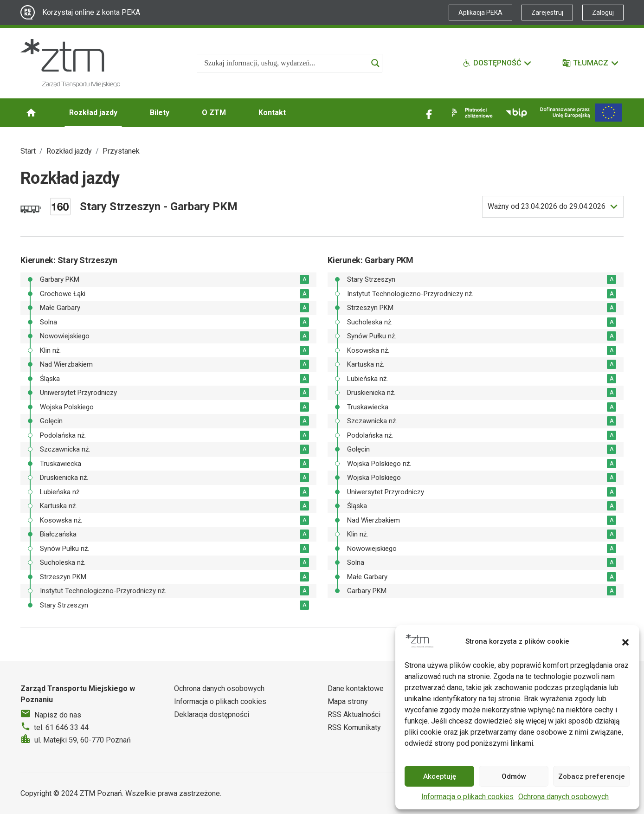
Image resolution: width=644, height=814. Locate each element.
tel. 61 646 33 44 (61, 727)
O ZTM (214, 113)
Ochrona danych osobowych (563, 797)
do (547, 207)
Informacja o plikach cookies (467, 797)
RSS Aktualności (354, 714)
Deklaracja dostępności (212, 714)
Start (28, 151)
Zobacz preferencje (592, 776)
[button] (625, 641)
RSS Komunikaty (354, 727)
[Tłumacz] (591, 63)
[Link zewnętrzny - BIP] (516, 113)
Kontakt (272, 113)
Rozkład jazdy (93, 113)
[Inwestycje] (581, 113)
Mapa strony (348, 701)
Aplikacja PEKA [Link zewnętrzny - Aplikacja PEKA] (480, 13)
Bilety (160, 113)
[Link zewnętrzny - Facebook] (429, 113)
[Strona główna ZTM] (70, 63)
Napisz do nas (58, 715)
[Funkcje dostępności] (497, 63)
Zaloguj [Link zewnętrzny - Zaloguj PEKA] (603, 13)
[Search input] (285, 63)
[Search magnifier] (375, 63)
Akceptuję (440, 776)
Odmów (514, 776)
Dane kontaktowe (356, 688)
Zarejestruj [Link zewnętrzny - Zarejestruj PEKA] (547, 13)
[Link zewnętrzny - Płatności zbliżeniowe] (470, 113)
